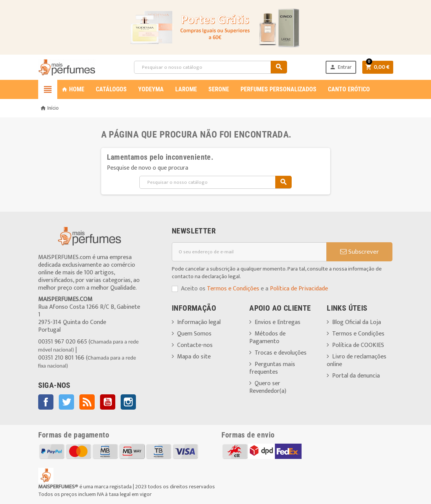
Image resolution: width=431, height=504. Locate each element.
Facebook (46, 402)
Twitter (66, 402)
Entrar (341, 67)
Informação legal (199, 322)
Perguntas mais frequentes (272, 368)
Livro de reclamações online (357, 361)
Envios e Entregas (278, 322)
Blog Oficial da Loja (357, 322)
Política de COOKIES (358, 345)
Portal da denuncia (356, 376)
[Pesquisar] (211, 67)
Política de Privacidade (299, 289)
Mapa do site (194, 357)
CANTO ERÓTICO (349, 89)
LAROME (186, 89)
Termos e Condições (233, 289)
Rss (87, 402)
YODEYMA (151, 89)
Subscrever (359, 252)
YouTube (108, 402)
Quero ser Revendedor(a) (268, 387)
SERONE (219, 89)
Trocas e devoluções (281, 353)
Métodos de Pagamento (267, 338)
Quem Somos (194, 334)
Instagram (128, 402)
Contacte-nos (195, 345)
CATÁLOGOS (111, 89)
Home (73, 89)
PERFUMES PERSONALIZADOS (278, 89)
